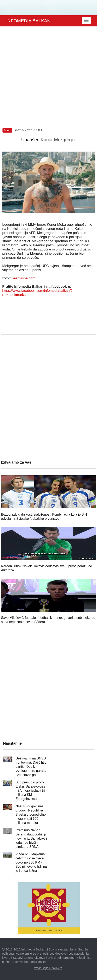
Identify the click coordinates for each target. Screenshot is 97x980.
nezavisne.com (23, 278)
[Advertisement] (47, 73)
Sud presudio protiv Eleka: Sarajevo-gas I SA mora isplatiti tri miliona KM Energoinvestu (30, 791)
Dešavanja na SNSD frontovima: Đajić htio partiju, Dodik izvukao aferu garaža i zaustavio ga (31, 767)
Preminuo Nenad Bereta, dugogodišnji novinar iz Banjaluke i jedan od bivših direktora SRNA (31, 838)
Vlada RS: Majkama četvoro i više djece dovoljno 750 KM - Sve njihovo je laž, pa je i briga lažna (31, 862)
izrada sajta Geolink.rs (48, 968)
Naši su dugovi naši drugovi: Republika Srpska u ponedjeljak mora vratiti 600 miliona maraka (31, 814)
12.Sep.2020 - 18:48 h (29, 130)
